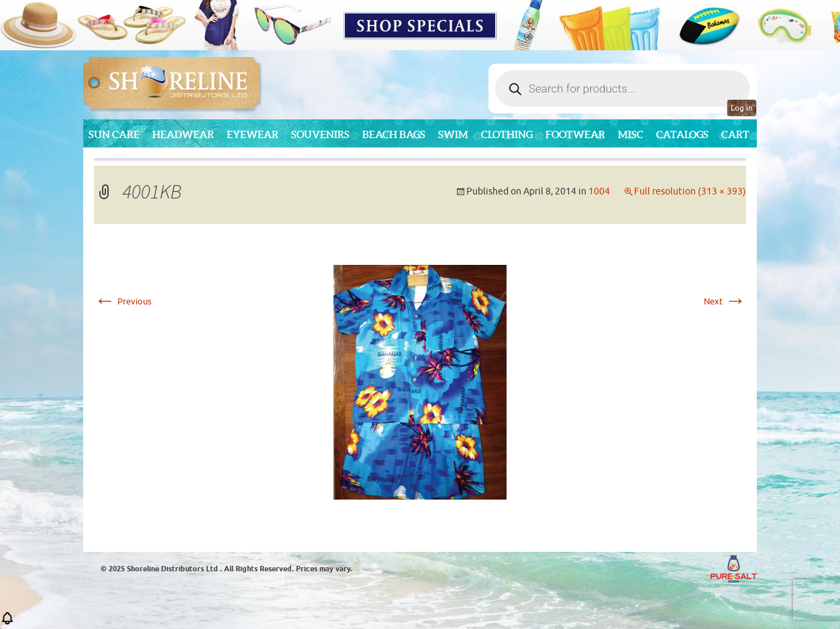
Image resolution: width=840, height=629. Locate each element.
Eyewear (253, 134)
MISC (631, 134)
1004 (599, 191)
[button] (7, 623)
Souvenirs (320, 134)
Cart (735, 134)
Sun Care (114, 134)
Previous (123, 301)
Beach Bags (394, 134)
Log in (742, 108)
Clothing (507, 134)
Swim (453, 134)
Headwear (183, 134)
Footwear (575, 134)
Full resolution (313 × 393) (690, 191)
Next (725, 301)
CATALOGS (682, 134)
